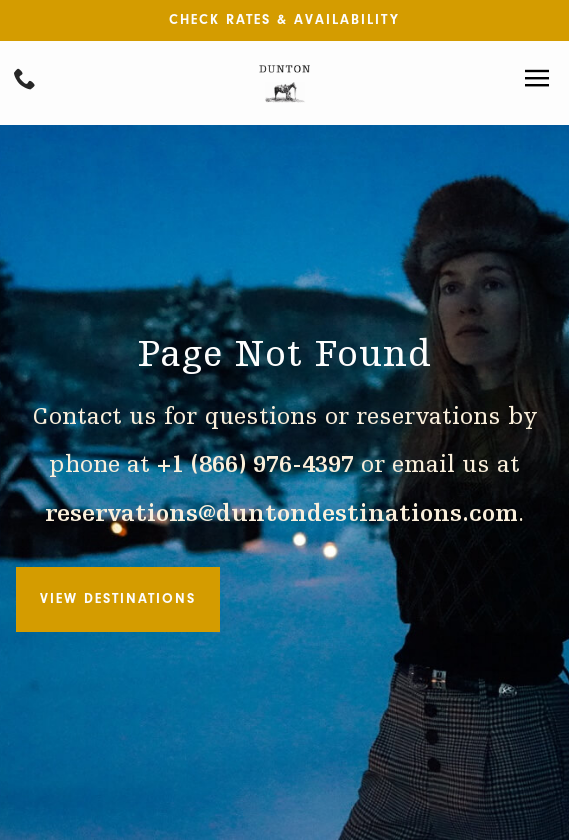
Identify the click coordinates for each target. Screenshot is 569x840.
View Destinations (118, 598)
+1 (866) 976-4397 (255, 465)
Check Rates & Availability (284, 19)
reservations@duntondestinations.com (281, 514)
